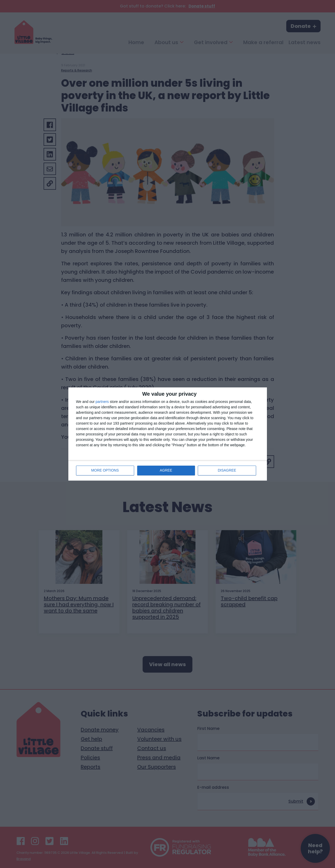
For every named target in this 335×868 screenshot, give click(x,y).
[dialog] (168, 434)
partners (102, 402)
